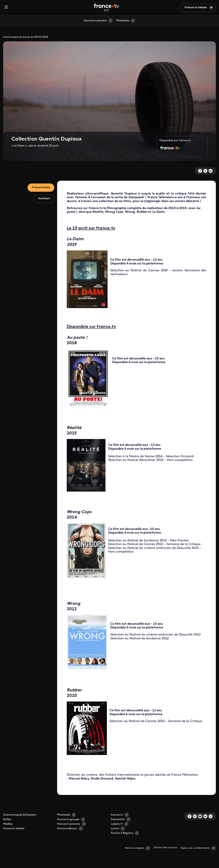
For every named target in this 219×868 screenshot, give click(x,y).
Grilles (7, 819)
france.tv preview (95, 21)
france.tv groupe (68, 819)
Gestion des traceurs (165, 848)
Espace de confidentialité (195, 848)
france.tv (117, 815)
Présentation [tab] (41, 188)
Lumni (115, 829)
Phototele (123, 21)
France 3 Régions (122, 833)
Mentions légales (135, 848)
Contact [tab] (44, 199)
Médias (8, 824)
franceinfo (118, 819)
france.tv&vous (67, 829)
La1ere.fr (117, 824)
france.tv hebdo (196, 8)
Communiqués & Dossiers (20, 815)
